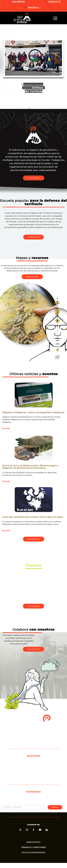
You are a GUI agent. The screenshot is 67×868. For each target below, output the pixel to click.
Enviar (55, 807)
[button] (55, 19)
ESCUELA (33, 8)
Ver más (6, 429)
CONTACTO (54, 2)
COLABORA (18, 2)
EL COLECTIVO (33, 763)
